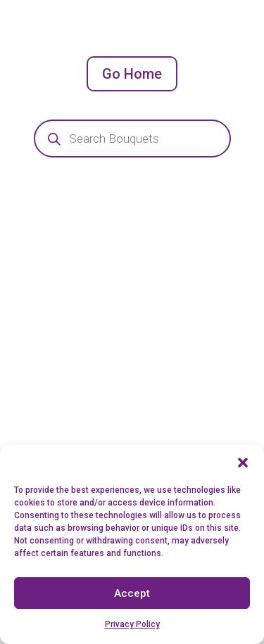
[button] (243, 463)
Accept (132, 593)
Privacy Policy (132, 624)
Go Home (132, 74)
